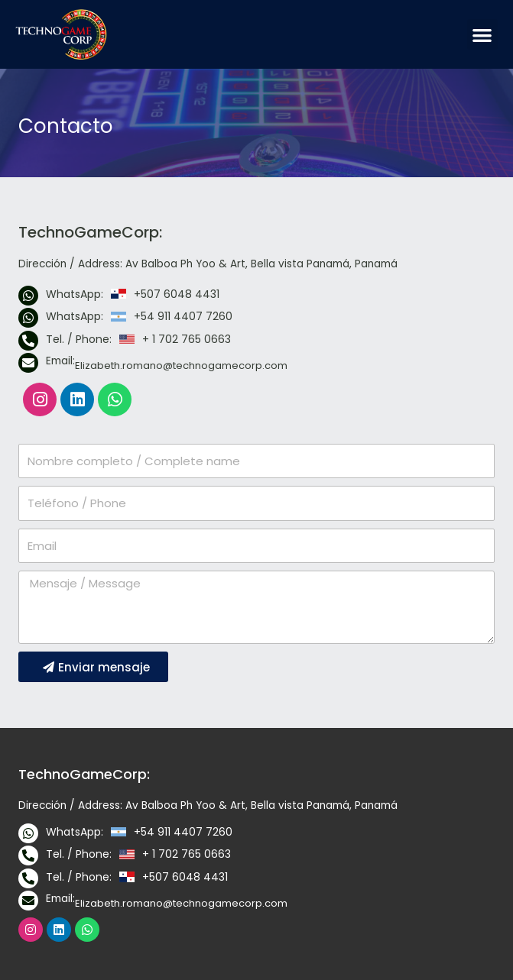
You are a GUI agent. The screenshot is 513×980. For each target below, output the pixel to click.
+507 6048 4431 (177, 294)
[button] (483, 35)
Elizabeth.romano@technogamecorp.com (181, 365)
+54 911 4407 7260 (183, 316)
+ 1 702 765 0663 (187, 339)
